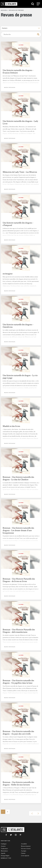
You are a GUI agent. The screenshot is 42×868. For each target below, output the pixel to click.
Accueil (4, 10)
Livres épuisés (25, 856)
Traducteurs (4, 849)
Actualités (24, 844)
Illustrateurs (4, 851)
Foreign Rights (5, 856)
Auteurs (3, 846)
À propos (24, 851)
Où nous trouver (26, 849)
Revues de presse (26, 846)
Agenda (3, 853)
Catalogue (4, 844)
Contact (23, 853)
